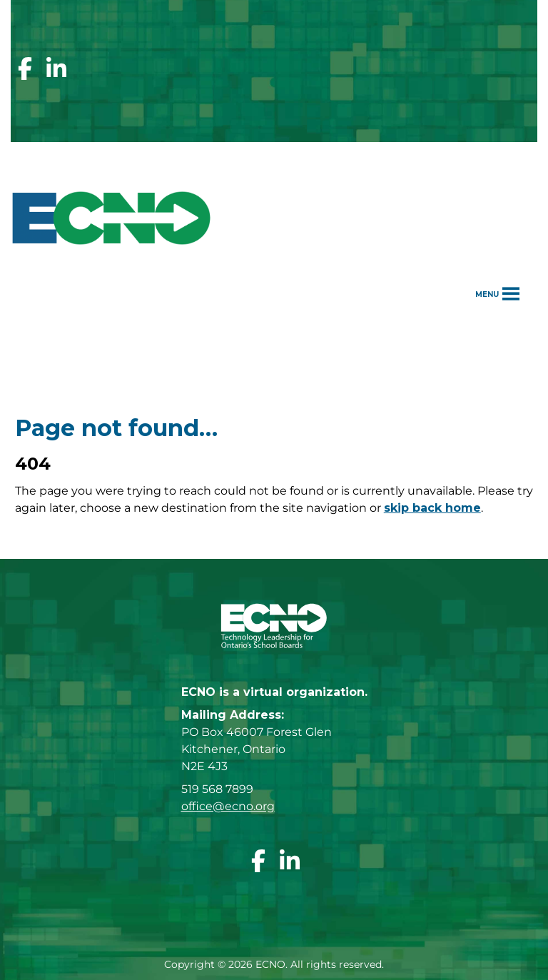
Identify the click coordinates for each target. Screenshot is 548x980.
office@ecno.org (228, 806)
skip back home (432, 508)
